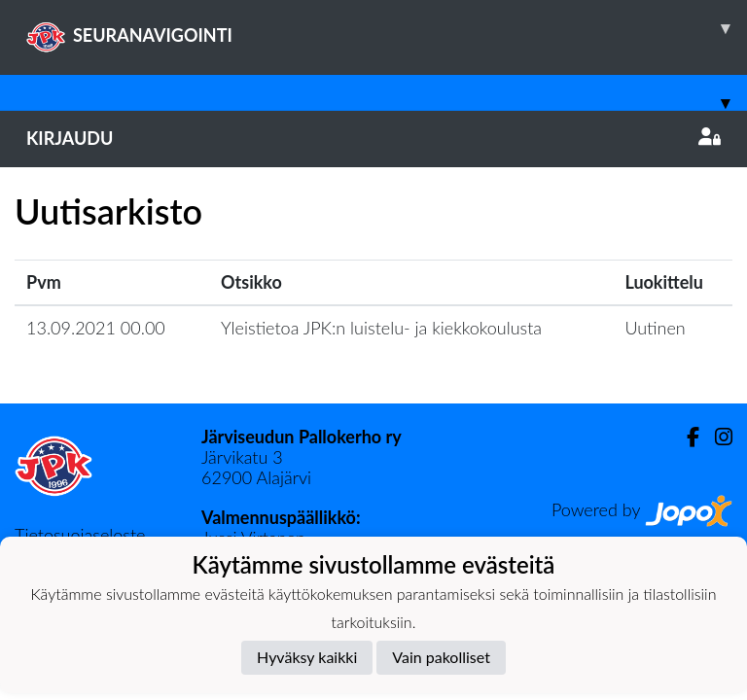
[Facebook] (685, 437)
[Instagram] (716, 437)
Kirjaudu (373, 138)
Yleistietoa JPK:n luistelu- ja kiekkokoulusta (381, 328)
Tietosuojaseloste (80, 535)
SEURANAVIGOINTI (387, 28)
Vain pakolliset (441, 657)
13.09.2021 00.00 (96, 328)
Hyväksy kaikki (307, 657)
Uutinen (655, 328)
